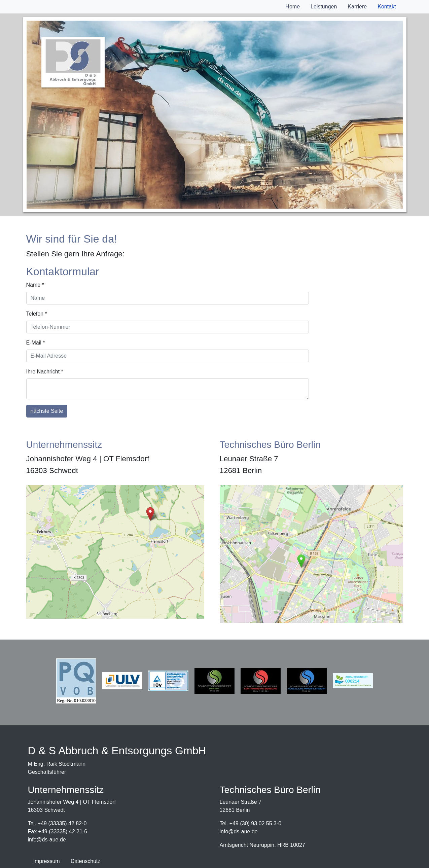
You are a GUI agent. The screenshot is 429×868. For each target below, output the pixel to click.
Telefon (37, 314)
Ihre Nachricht (45, 372)
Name (35, 285)
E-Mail (36, 343)
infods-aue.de (47, 840)
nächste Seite (47, 411)
